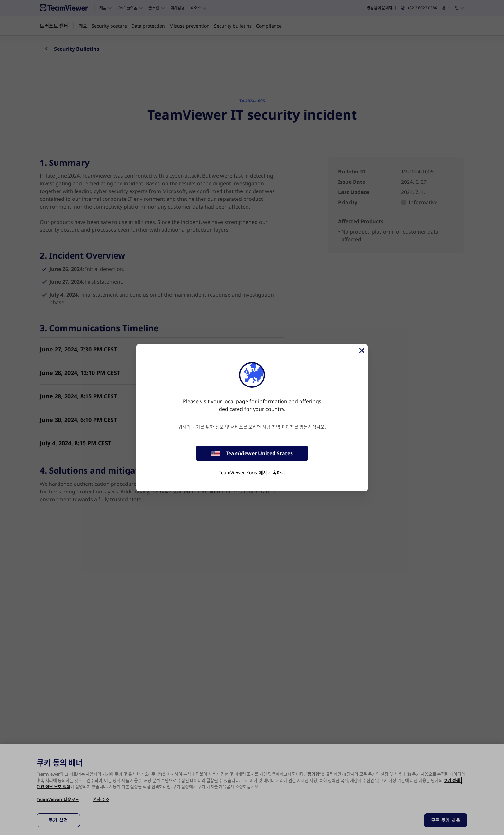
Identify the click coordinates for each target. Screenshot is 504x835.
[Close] (361, 351)
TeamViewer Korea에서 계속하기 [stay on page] (252, 472)
